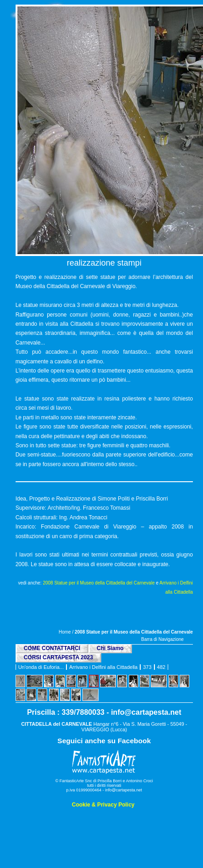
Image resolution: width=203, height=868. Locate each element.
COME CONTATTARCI (52, 648)
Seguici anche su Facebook (104, 741)
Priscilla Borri (110, 781)
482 (161, 667)
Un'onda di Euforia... (41, 667)
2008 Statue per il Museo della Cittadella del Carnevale (99, 583)
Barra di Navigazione (162, 639)
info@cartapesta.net (146, 712)
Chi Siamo (110, 648)
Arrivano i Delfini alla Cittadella (103, 667)
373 (147, 667)
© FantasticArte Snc (74, 781)
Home (65, 632)
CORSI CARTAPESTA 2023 (58, 657)
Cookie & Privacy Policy (103, 805)
